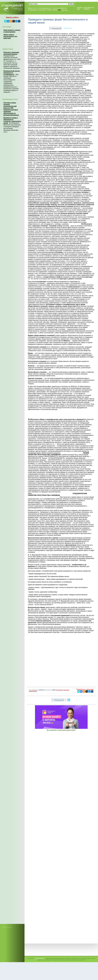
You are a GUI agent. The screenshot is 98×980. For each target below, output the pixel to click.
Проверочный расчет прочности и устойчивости (12, 73)
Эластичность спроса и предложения (12, 31)
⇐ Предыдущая (55, 28)
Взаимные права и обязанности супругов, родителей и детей (12, 120)
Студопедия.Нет (39, 958)
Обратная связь (80, 8)
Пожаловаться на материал (89, 8)
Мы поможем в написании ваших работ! (61, 730)
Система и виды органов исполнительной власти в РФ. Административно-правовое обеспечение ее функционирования (11, 109)
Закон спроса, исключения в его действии (10, 36)
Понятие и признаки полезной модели (11, 53)
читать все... (65, 10)
